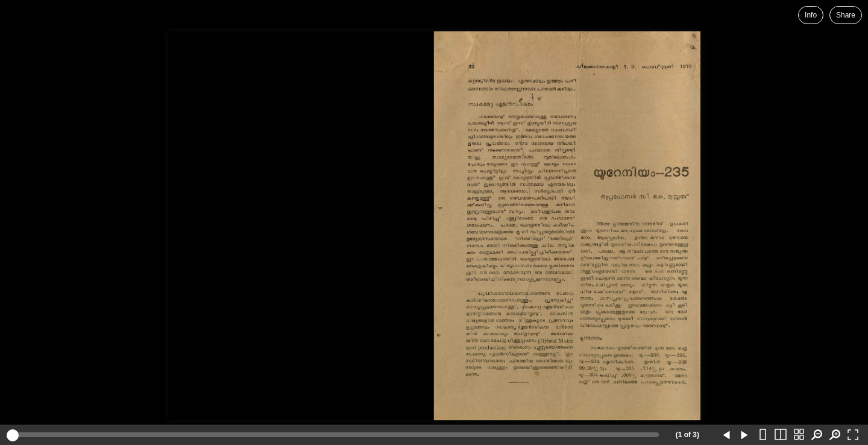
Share (846, 15)
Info (811, 15)
